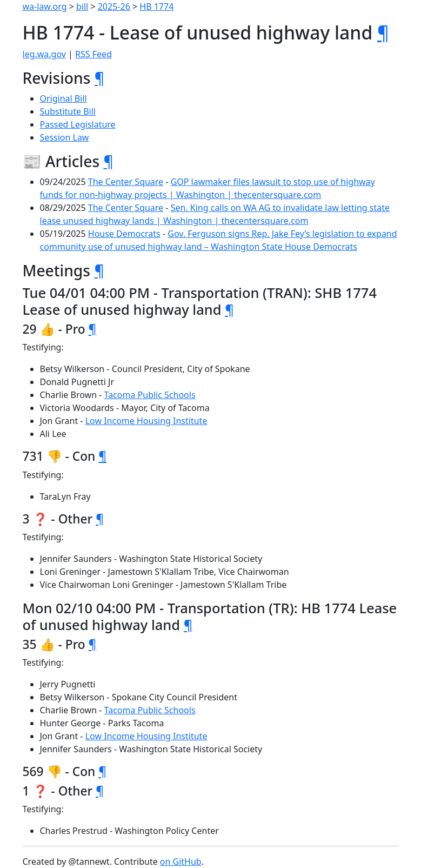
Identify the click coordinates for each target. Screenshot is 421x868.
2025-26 (114, 6)
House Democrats (124, 234)
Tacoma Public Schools (150, 395)
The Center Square (126, 182)
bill (82, 6)
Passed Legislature (78, 124)
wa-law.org (45, 6)
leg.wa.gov (44, 54)
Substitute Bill (68, 111)
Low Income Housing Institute (146, 421)
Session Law (65, 137)
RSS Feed (93, 54)
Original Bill (64, 98)
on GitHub (181, 862)
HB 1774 (156, 6)
